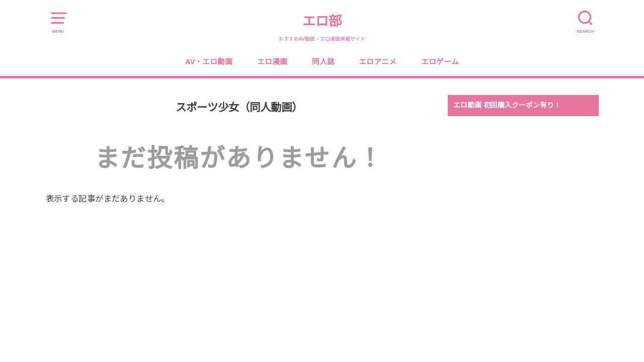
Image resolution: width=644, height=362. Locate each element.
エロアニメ (378, 62)
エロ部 (322, 21)
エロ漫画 (272, 62)
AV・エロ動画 (209, 62)
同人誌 (323, 62)
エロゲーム (440, 62)
